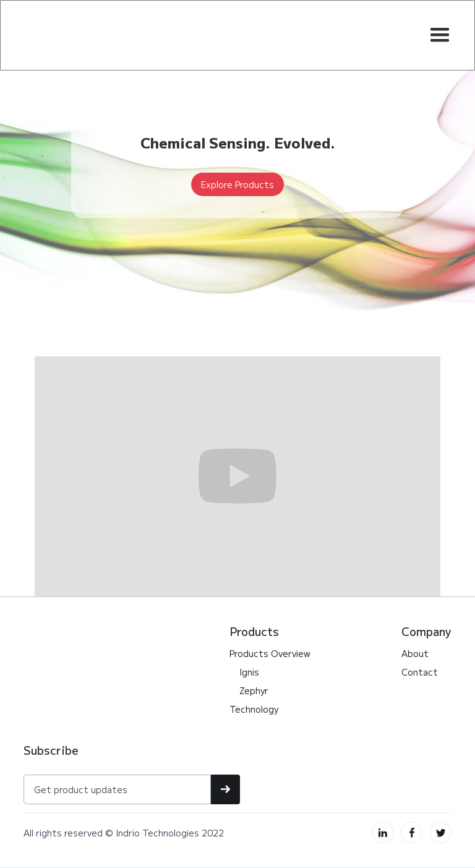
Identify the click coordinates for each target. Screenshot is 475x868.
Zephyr (249, 690)
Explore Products (237, 184)
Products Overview (270, 653)
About (415, 653)
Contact (420, 672)
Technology (254, 709)
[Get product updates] (117, 789)
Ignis (244, 672)
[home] (95, 35)
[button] (440, 35)
